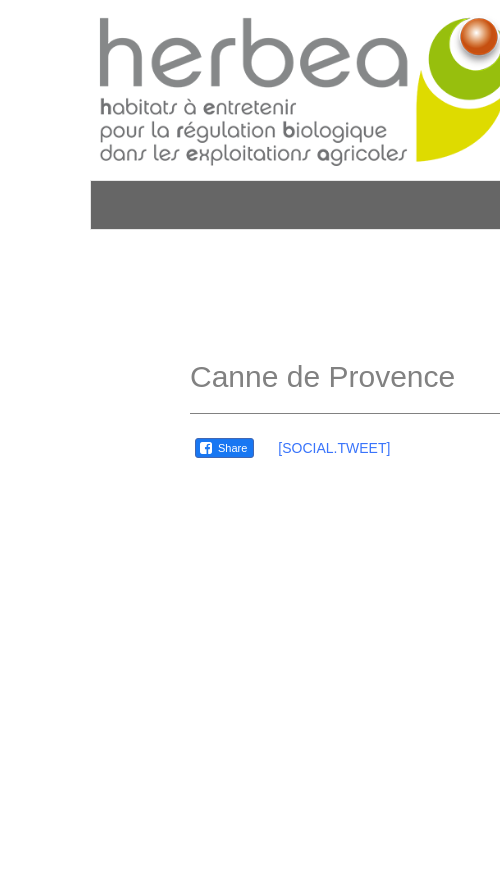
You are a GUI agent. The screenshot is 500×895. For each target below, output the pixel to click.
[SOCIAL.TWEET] (334, 448)
